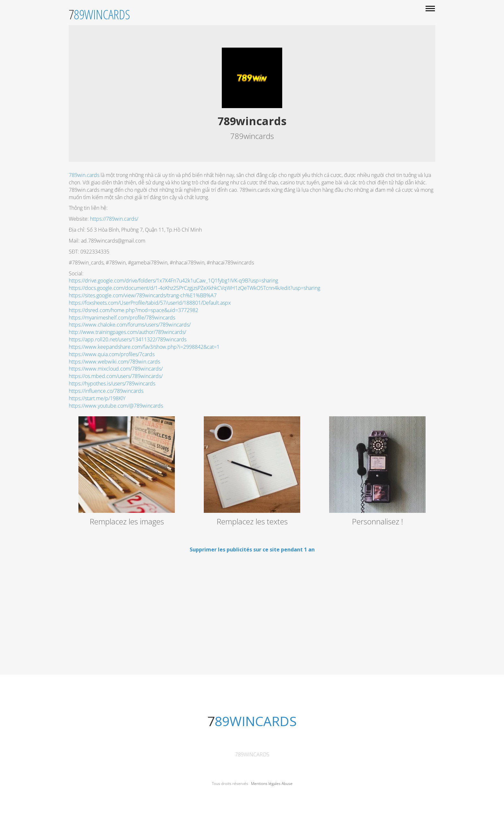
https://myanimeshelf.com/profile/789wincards (122, 318)
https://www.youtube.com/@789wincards (116, 406)
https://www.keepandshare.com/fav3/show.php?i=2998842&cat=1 (144, 347)
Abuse (287, 784)
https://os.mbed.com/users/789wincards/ (116, 376)
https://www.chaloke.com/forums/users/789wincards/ (130, 325)
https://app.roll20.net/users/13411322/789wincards (128, 339)
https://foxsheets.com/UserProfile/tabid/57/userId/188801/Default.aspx (150, 303)
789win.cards (84, 175)
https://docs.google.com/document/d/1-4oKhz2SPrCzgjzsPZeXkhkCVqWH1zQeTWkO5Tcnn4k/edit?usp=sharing (194, 288)
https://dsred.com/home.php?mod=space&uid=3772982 (134, 310)
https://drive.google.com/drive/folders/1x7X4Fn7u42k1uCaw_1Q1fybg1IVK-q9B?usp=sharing (173, 281)
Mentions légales (266, 784)
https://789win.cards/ (114, 219)
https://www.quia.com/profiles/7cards (112, 354)
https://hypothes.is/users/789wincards (112, 383)
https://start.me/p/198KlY (97, 398)
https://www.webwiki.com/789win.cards (114, 362)
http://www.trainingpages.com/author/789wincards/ (127, 332)
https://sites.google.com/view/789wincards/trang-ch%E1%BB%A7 (143, 295)
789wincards (252, 754)
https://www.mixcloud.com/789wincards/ (116, 369)
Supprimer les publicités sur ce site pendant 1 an (252, 550)
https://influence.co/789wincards (106, 391)
